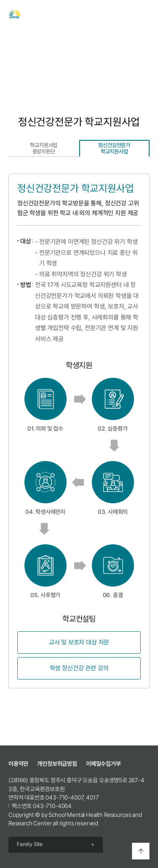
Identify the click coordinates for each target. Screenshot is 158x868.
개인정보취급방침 (57, 764)
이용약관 (18, 764)
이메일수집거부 (103, 764)
